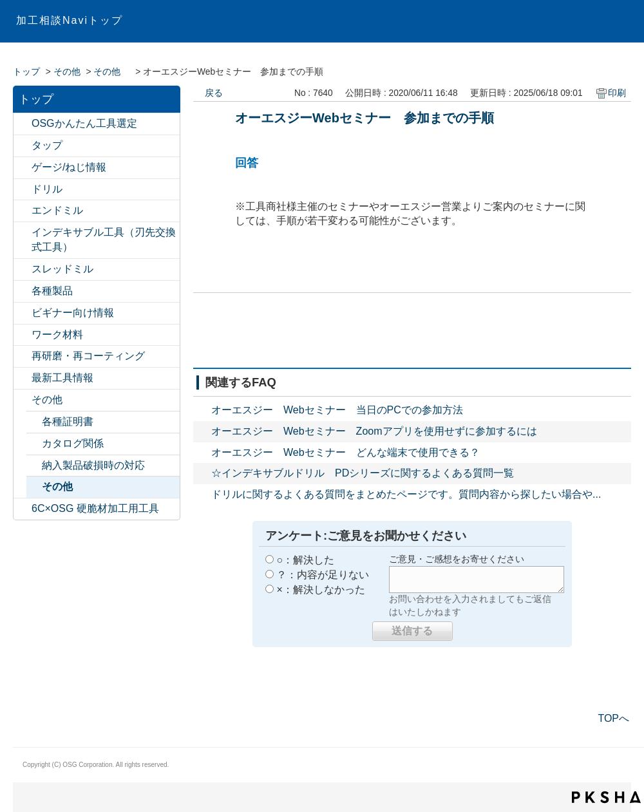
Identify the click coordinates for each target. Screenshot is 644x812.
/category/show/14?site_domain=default (23, 211)
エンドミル (57, 210)
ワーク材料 (57, 335)
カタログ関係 (73, 443)
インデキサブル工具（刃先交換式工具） (104, 240)
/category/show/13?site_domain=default (23, 190)
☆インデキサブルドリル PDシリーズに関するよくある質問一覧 (363, 473)
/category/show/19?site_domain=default (23, 335)
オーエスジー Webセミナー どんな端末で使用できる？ (346, 452)
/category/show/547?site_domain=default (23, 124)
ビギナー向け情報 (73, 313)
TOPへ (613, 718)
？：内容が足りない (323, 575)
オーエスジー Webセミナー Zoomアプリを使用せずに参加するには (374, 431)
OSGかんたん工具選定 (84, 123)
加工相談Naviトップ (70, 20)
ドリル (47, 189)
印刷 (617, 93)
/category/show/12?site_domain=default (23, 168)
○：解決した (305, 560)
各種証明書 (68, 421)
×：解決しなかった (320, 590)
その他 (67, 72)
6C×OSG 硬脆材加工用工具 (95, 508)
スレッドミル (62, 269)
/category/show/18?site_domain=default (23, 313)
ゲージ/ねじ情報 (69, 167)
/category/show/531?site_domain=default (23, 356)
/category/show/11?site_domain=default (23, 146)
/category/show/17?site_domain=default (23, 291)
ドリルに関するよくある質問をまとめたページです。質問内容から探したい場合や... (406, 494)
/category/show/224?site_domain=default (23, 378)
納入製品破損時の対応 (93, 465)
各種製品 (52, 291)
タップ (47, 145)
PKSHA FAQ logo (606, 797)
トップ (26, 72)
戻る (214, 93)
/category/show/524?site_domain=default (23, 233)
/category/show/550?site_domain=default (23, 509)
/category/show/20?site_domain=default (23, 400)
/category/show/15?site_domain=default (23, 269)
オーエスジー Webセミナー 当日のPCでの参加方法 (337, 410)
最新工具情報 (62, 378)
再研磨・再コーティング (88, 356)
